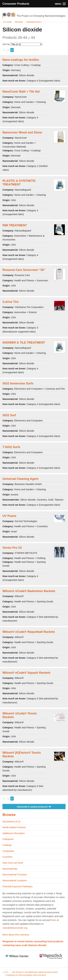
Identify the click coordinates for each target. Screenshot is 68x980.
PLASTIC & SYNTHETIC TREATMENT (19, 183)
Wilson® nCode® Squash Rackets (26, 673)
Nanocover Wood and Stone (22, 132)
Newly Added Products (14, 827)
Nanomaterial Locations (15, 880)
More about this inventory (16, 935)
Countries (7, 857)
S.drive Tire (11, 302)
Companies (8, 851)
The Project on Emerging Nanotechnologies (35, 972)
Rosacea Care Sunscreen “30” (24, 270)
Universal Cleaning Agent (20, 479)
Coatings (7, 845)
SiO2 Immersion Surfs (18, 383)
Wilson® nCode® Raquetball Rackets (29, 632)
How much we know (13, 863)
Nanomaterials (34, 22)
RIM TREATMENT (15, 225)
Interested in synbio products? (34, 807)
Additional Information (14, 833)
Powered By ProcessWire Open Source (26, 975)
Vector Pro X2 (12, 548)
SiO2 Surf (9, 415)
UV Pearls (9, 516)
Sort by (22, 44)
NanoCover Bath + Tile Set (21, 92)
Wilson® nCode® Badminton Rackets (29, 591)
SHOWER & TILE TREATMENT (24, 343)
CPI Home (7, 22)
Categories (8, 839)
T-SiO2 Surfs (11, 447)
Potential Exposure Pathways (17, 886)
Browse (19, 22)
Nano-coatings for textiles (21, 60)
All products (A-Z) (11, 822)
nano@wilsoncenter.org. (15, 928)
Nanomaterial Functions (15, 875)
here (54, 920)
